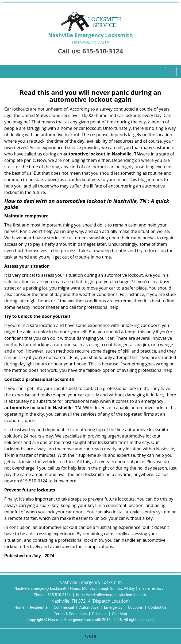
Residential (39, 607)
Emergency (113, 607)
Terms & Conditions (70, 614)
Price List (100, 614)
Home (20, 607)
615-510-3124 (103, 51)
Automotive (89, 607)
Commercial (64, 607)
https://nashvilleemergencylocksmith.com (111, 595)
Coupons (135, 607)
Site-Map (120, 614)
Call (90, 636)
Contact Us (157, 607)
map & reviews (152, 588)
